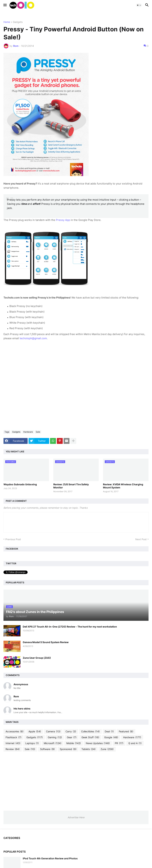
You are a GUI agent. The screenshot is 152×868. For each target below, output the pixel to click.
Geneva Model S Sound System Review (46, 642)
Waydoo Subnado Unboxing (20, 484)
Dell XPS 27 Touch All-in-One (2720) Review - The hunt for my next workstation (70, 627)
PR (119, 743)
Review (13, 749)
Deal (109, 731)
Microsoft (53, 743)
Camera (53, 731)
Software (47, 749)
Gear (72, 737)
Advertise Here (76, 817)
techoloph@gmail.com (33, 338)
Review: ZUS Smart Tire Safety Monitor (71, 486)
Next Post (141, 539)
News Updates (98, 743)
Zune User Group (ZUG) (37, 658)
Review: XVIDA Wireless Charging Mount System (123, 486)
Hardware (28, 432)
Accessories (15, 731)
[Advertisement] (76, 781)
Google (111, 737)
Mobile (74, 743)
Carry (71, 731)
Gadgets (18, 22)
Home (7, 22)
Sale (38, 432)
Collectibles (90, 731)
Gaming (55, 737)
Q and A (135, 743)
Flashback (13, 737)
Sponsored (68, 749)
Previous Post (13, 539)
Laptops (32, 743)
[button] (5, 5)
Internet (13, 743)
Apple (35, 731)
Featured (126, 731)
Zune (107, 749)
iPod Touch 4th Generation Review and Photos (50, 858)
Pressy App (63, 220)
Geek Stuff (90, 737)
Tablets (89, 749)
